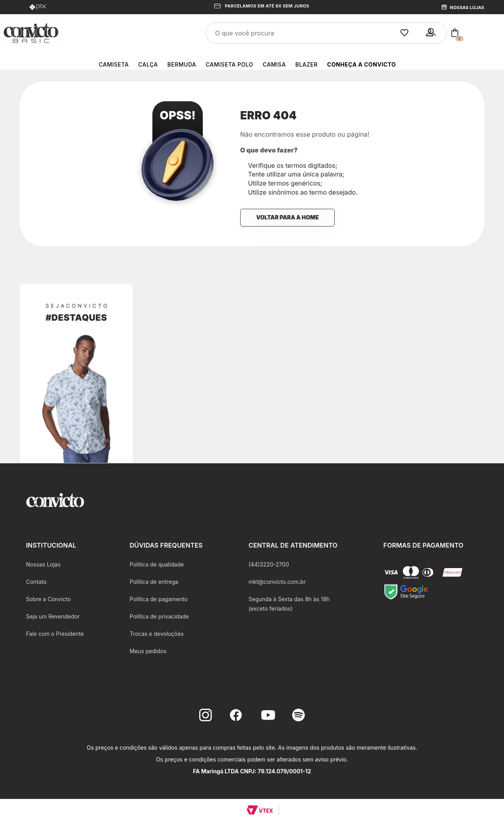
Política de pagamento (158, 599)
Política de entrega (154, 582)
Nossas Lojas (467, 7)
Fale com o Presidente (55, 634)
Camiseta (114, 65)
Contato (36, 582)
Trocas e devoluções (157, 634)
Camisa (274, 65)
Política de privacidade (159, 616)
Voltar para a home (287, 217)
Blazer (307, 65)
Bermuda (182, 65)
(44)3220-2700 (269, 564)
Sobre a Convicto (48, 599)
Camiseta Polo (229, 65)
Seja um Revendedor (53, 616)
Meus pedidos (148, 651)
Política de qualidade (157, 564)
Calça (148, 65)
